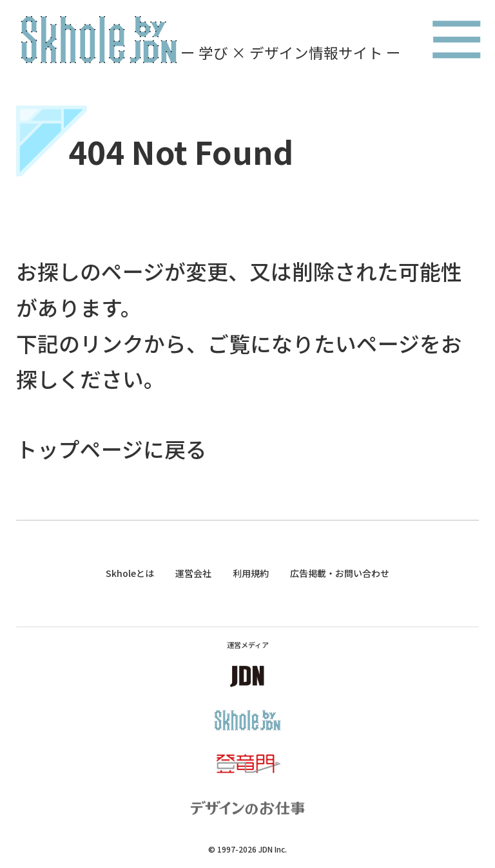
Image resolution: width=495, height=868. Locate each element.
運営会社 (193, 573)
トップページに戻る (112, 448)
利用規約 (251, 573)
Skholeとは (130, 573)
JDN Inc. (273, 849)
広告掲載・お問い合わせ (340, 573)
